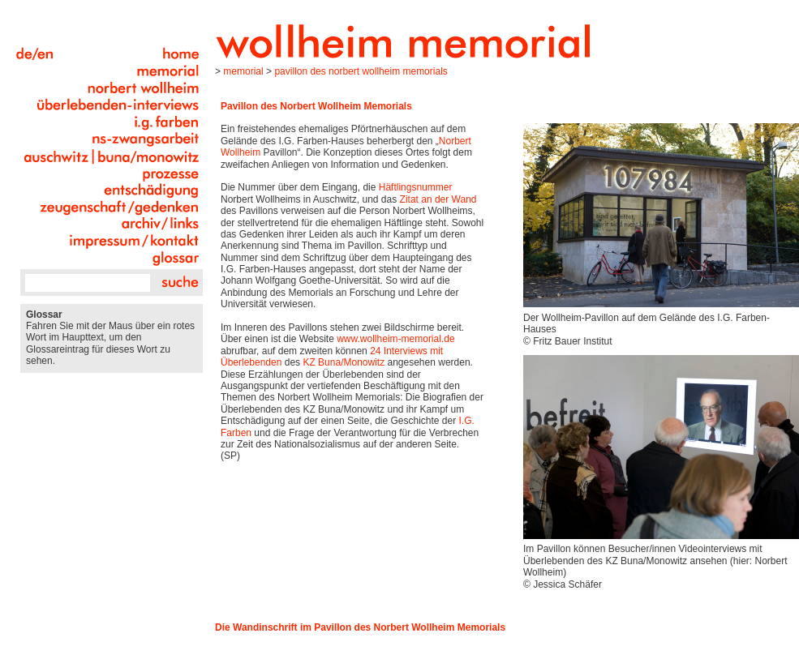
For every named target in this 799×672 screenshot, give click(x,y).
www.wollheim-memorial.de (395, 339)
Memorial (243, 71)
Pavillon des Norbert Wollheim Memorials (361, 71)
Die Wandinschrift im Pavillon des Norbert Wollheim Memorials (360, 627)
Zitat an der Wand (438, 199)
